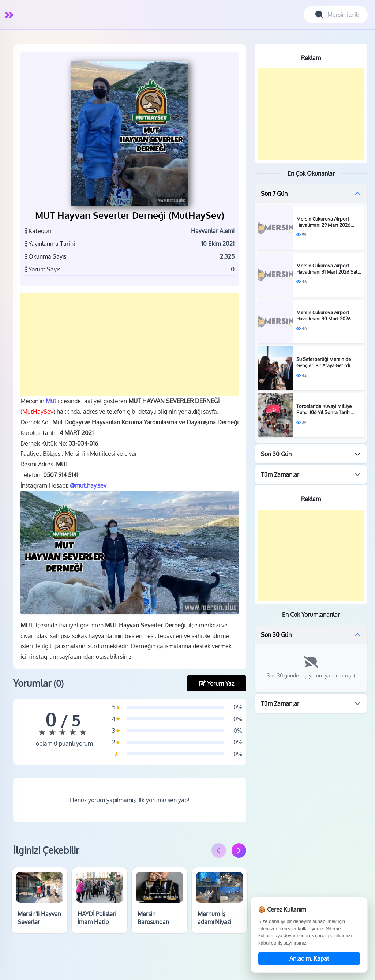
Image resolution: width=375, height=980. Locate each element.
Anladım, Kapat (309, 958)
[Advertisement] (130, 345)
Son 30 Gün (276, 454)
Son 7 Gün (274, 194)
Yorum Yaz (217, 683)
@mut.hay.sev (89, 485)
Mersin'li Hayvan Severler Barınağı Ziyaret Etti (40, 926)
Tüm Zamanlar (280, 474)
